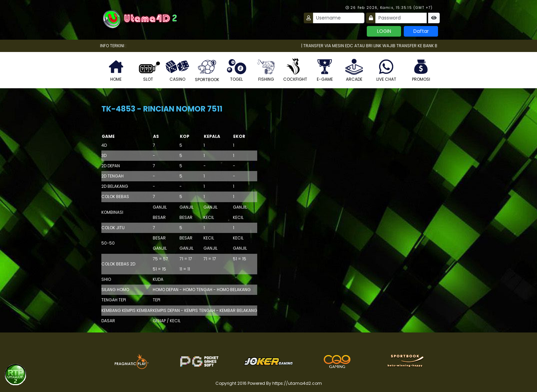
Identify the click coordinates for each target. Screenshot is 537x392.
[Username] (339, 18)
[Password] (401, 18)
